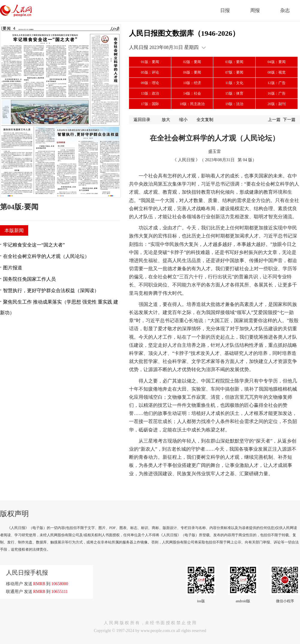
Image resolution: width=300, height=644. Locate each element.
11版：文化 (234, 83)
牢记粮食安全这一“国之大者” (34, 245)
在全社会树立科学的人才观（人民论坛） (46, 256)
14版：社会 (192, 93)
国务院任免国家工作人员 (29, 279)
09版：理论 (150, 83)
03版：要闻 (234, 62)
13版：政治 (150, 93)
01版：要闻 (150, 62)
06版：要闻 (192, 72)
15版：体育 (234, 93)
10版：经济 (192, 83)
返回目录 (142, 120)
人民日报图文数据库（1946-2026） (184, 33)
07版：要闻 (234, 72)
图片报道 (13, 268)
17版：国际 (150, 104)
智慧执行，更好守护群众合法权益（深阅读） (51, 290)
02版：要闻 (192, 62)
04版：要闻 (277, 62)
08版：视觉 (277, 72)
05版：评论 (150, 72)
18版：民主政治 (192, 104)
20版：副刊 (277, 104)
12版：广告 (277, 83)
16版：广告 (277, 93)
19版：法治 (234, 104)
